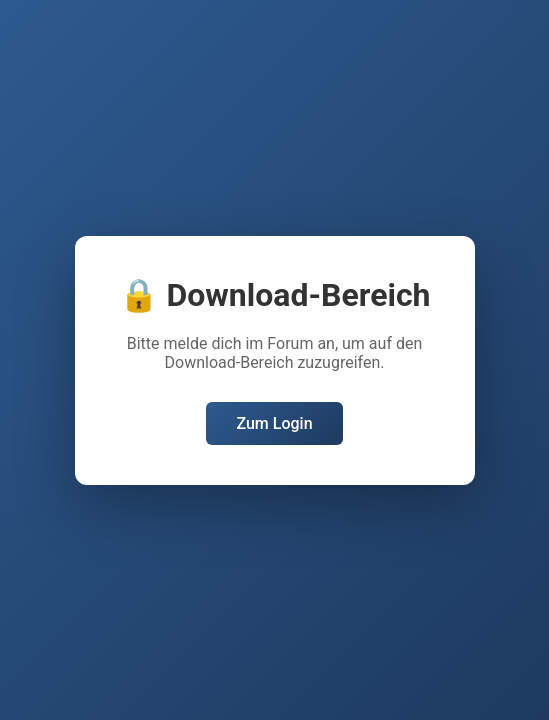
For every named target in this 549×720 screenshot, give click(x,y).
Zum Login (274, 423)
